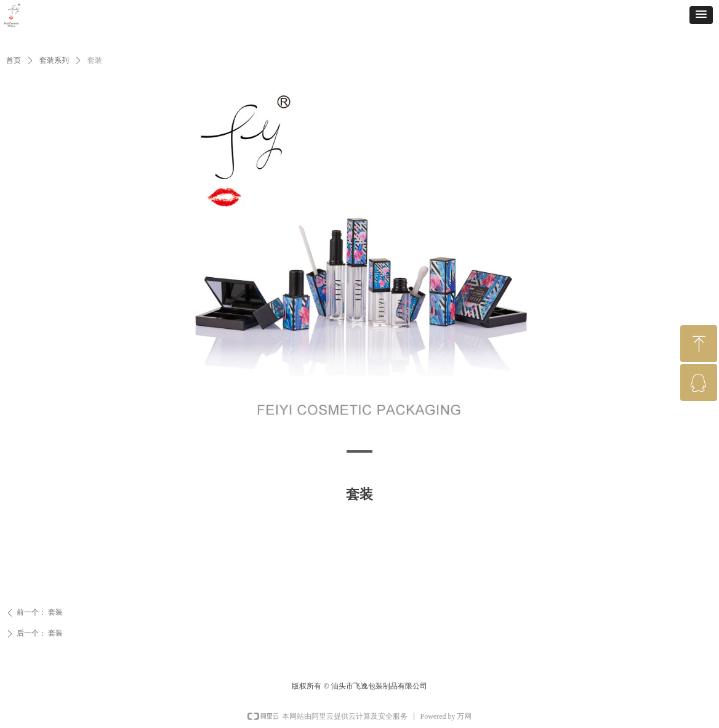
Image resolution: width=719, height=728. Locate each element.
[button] (701, 15)
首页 (14, 60)
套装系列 (54, 60)
